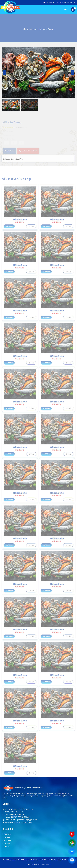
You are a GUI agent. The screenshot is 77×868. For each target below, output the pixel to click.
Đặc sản (7, 843)
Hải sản (33, 33)
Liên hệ (7, 846)
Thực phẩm (8, 840)
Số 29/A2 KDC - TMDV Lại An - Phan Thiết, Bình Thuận (59, 2)
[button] (73, 75)
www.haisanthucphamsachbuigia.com (18, 822)
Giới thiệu (8, 834)
